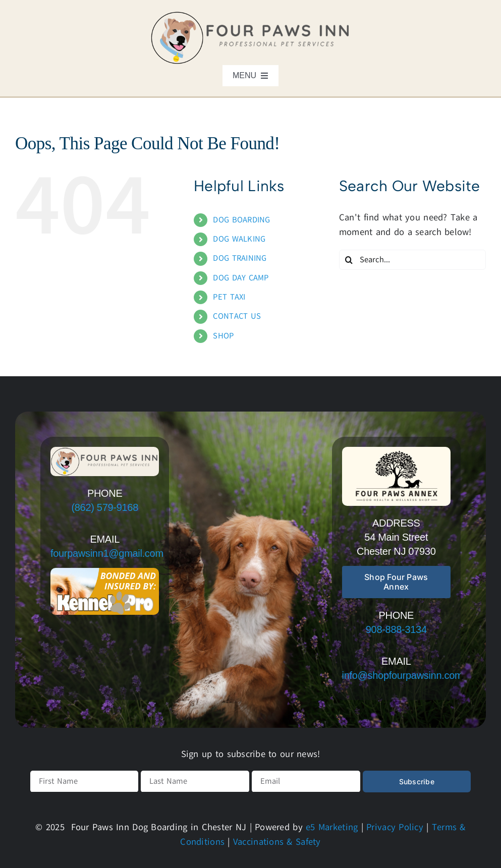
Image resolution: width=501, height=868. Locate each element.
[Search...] (412, 260)
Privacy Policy (395, 827)
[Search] (349, 260)
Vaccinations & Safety (277, 842)
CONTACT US (237, 316)
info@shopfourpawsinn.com (403, 675)
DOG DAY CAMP (241, 278)
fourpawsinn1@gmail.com (107, 553)
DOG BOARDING (241, 220)
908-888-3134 (396, 629)
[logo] (251, 15)
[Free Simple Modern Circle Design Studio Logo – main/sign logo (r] (397, 451)
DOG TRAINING (240, 258)
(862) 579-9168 (105, 507)
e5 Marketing (332, 827)
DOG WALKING (239, 239)
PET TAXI (229, 297)
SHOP (223, 336)
